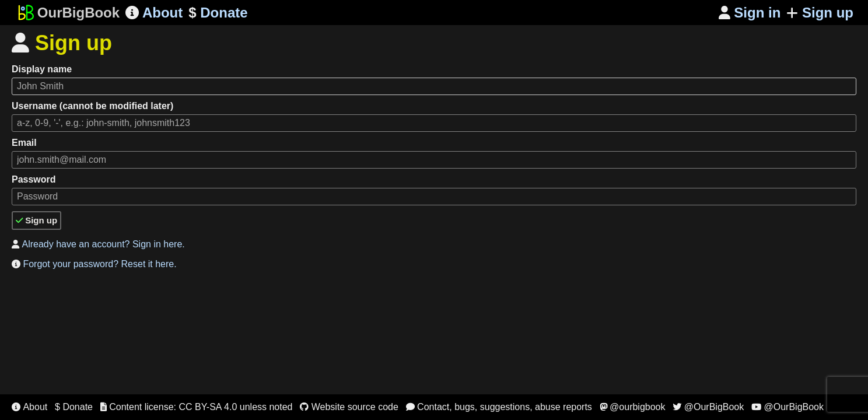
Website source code (349, 407)
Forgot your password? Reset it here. (94, 264)
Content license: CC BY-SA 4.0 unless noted (197, 407)
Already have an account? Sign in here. (98, 244)
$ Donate (74, 407)
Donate (218, 13)
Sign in (750, 13)
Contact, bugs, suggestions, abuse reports (499, 407)
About (154, 13)
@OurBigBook (708, 407)
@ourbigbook (633, 407)
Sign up (820, 13)
